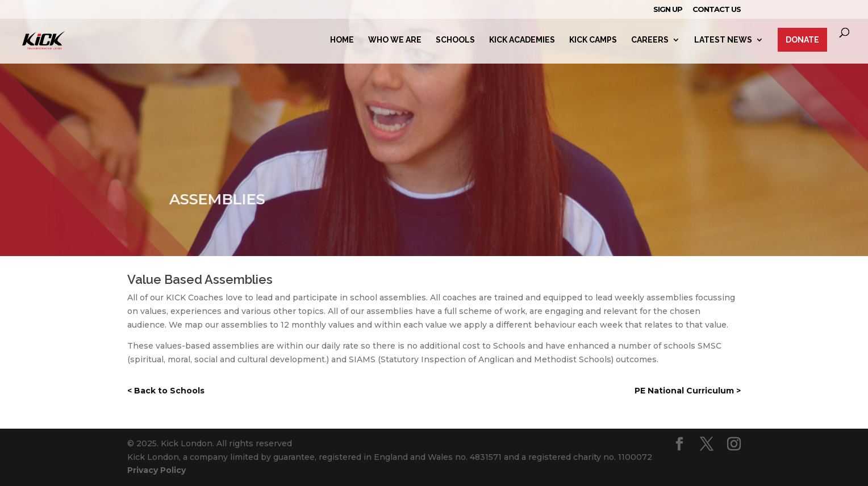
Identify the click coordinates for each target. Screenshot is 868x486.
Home (342, 40)
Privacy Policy (157, 470)
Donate (802, 40)
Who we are (395, 40)
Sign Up (668, 10)
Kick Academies (522, 40)
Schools (455, 40)
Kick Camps (593, 40)
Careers (650, 40)
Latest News (723, 40)
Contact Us (717, 10)
